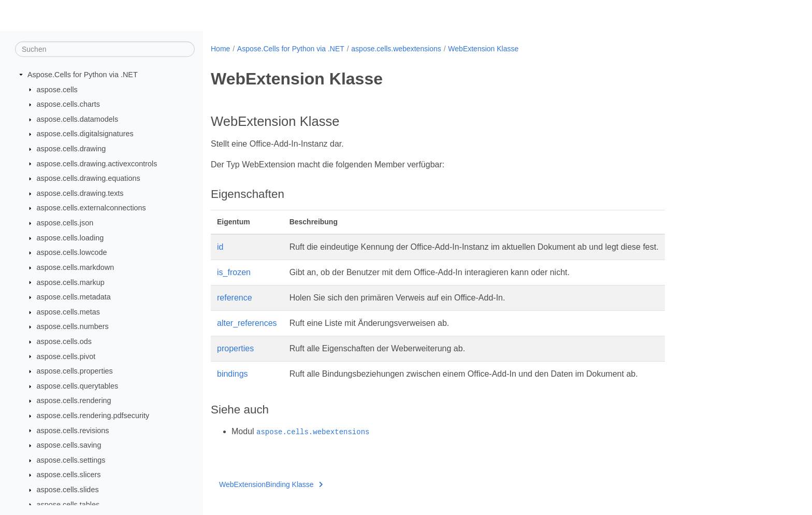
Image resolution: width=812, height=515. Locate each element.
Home (220, 49)
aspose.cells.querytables (78, 386)
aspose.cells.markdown (76, 267)
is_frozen (234, 272)
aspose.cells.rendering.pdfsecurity (93, 416)
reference (235, 298)
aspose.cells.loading (70, 238)
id (220, 247)
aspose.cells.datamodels (78, 119)
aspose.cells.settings (71, 460)
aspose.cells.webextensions (396, 49)
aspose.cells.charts (68, 104)
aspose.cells (57, 89)
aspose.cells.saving (69, 445)
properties (235, 348)
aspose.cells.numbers (73, 326)
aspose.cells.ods (64, 341)
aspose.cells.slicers (69, 475)
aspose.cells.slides (68, 490)
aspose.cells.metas (68, 312)
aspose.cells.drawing (71, 149)
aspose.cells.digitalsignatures (85, 134)
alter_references (247, 323)
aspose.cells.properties (75, 371)
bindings (233, 374)
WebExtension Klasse (483, 49)
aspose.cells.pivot (66, 356)
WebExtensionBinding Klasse (271, 484)
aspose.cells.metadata (74, 297)
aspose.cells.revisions (73, 430)
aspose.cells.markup (71, 282)
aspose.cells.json (65, 223)
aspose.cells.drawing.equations (89, 178)
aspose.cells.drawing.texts (80, 193)
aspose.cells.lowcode (72, 252)
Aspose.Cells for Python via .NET (83, 75)
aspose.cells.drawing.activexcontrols (97, 163)
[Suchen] (105, 49)
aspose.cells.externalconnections (91, 208)
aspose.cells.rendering (74, 400)
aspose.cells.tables (68, 504)
